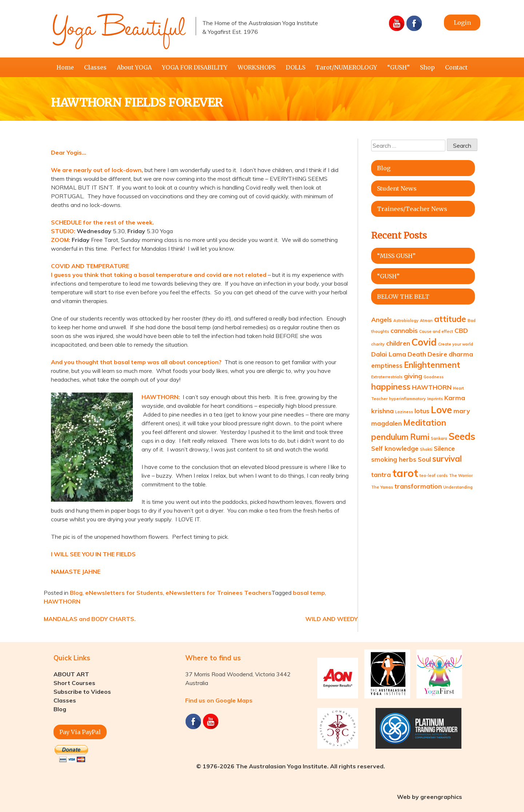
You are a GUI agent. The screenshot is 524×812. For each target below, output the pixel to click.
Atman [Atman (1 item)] (426, 321)
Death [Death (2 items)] (417, 354)
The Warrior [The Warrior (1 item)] (461, 475)
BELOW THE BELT (403, 296)
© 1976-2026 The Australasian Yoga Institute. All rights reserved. (291, 766)
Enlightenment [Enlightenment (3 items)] (432, 365)
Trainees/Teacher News (412, 209)
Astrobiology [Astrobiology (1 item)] (406, 321)
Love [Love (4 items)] (441, 410)
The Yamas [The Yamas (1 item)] (382, 487)
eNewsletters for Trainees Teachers (219, 593)
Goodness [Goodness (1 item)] (434, 377)
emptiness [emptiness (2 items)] (387, 365)
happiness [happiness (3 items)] (391, 387)
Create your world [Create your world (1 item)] (456, 344)
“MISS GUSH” (396, 256)
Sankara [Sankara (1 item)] (439, 438)
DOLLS (295, 67)
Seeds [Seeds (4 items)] (462, 436)
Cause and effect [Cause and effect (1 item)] (436, 331)
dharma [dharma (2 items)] (461, 354)
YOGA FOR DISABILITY (195, 67)
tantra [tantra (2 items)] (381, 474)
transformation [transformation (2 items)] (418, 486)
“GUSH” (398, 67)
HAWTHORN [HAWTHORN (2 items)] (432, 387)
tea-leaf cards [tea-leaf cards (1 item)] (434, 475)
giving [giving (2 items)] (413, 376)
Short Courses (74, 683)
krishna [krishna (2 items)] (382, 411)
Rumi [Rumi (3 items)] (420, 437)
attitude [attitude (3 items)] (450, 319)
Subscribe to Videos (82, 692)
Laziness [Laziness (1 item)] (404, 412)
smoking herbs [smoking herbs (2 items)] (394, 459)
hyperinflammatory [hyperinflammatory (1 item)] (407, 399)
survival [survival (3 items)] (447, 459)
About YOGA (134, 67)
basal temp (309, 593)
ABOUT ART (71, 674)
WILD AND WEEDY (332, 619)
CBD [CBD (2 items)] (461, 330)
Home (65, 67)
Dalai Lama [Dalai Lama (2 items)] (389, 354)
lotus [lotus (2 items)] (422, 411)
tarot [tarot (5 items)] (405, 473)
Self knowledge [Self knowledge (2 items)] (395, 448)
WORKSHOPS (257, 67)
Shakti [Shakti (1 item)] (426, 449)
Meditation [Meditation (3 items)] (425, 423)
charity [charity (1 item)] (378, 344)
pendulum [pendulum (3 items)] (390, 437)
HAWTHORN (62, 601)
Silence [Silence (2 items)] (444, 448)
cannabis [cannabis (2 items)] (404, 330)
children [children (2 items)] (398, 343)
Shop (427, 67)
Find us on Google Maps (219, 700)
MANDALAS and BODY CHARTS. (90, 619)
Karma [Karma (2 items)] (455, 398)
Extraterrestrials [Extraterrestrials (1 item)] (387, 377)
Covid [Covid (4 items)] (424, 342)
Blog (76, 593)
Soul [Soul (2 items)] (424, 459)
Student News (397, 188)
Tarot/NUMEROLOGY (346, 67)
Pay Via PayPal (80, 732)
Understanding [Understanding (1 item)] (458, 487)
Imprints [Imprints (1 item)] (435, 399)
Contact (456, 67)
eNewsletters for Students (124, 593)
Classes (95, 67)
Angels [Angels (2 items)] (382, 319)
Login (462, 23)
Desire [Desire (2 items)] (437, 354)
